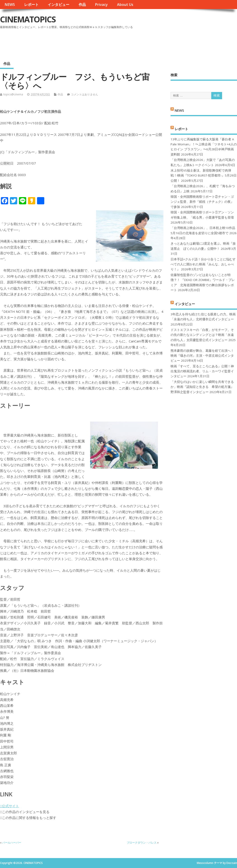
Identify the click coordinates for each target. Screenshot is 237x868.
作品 (82, 5)
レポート (31, 5)
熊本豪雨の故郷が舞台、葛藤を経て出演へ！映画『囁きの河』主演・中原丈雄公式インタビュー (202, 356)
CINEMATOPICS (28, 19)
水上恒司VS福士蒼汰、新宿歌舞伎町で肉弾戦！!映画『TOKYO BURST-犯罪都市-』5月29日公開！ (204, 176)
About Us (125, 5)
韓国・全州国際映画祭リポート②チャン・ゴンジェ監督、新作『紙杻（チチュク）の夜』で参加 (202, 202)
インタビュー (59, 5)
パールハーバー (12, 843)
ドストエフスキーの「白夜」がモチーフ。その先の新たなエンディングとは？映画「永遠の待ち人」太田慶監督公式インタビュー (202, 335)
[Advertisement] (151, 43)
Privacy (101, 5)
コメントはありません (84, 94)
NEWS (10, 5)
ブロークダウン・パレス (142, 843)
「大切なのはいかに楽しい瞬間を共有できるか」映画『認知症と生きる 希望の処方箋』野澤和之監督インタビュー (202, 387)
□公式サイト (9, 806)
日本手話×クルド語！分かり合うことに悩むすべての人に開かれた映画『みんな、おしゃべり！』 (203, 264)
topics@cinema (13, 94)
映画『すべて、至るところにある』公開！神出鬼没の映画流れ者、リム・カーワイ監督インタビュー (202, 371)
